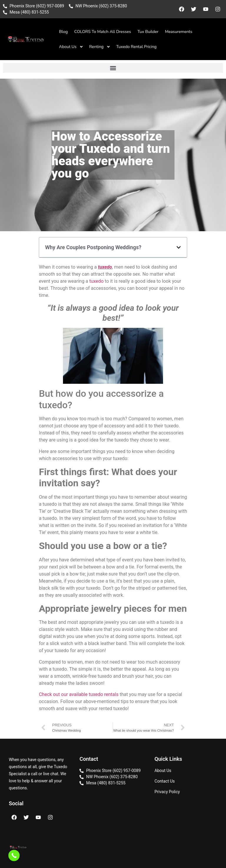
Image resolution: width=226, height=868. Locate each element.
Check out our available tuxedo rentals (79, 694)
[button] (113, 68)
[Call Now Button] (14, 855)
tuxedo (105, 267)
